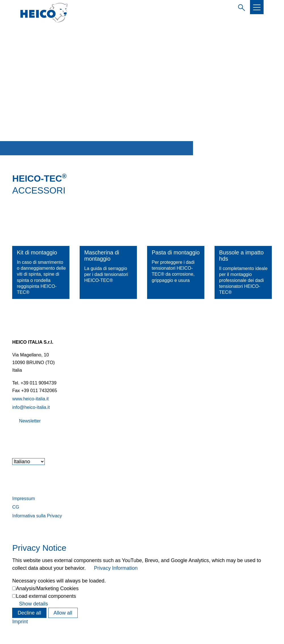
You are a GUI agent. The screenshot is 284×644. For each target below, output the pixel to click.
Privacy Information (116, 568)
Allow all (63, 613)
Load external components (46, 596)
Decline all (29, 613)
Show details (33, 604)
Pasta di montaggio (176, 252)
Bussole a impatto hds (241, 256)
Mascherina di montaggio (102, 256)
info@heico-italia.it (31, 407)
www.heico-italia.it (30, 399)
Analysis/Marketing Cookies (47, 588)
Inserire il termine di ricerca (240, 7)
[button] (257, 7)
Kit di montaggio (37, 252)
